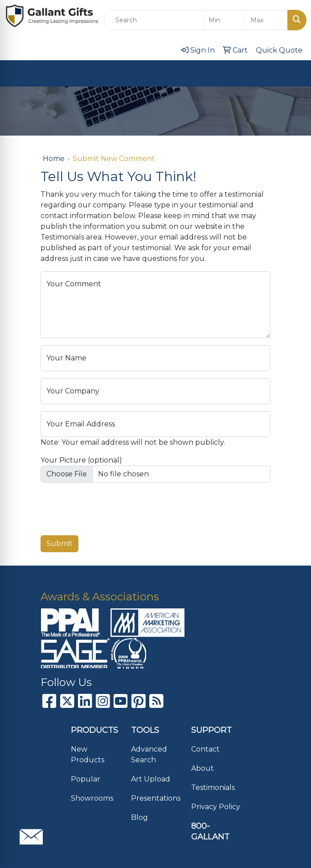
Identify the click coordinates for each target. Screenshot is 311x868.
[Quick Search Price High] (267, 20)
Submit (59, 544)
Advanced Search (149, 754)
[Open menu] (293, 73)
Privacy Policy (216, 807)
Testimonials (213, 787)
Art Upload (151, 779)
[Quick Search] (154, 20)
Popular (86, 779)
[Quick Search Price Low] (225, 20)
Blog (139, 817)
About (203, 768)
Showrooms (92, 798)
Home (54, 159)
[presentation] (108, 507)
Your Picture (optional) (81, 460)
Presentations (156, 798)
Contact (205, 749)
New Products (88, 754)
